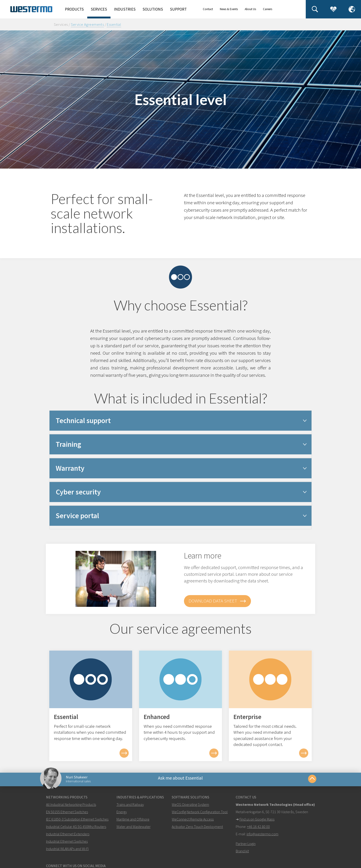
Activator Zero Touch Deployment (197, 829)
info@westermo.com (262, 837)
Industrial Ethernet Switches (67, 844)
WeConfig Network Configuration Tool (200, 815)
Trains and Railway (130, 807)
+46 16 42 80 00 (258, 829)
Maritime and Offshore (133, 822)
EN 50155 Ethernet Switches (67, 815)
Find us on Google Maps (257, 822)
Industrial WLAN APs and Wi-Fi (67, 851)
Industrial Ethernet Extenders (68, 837)
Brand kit (242, 854)
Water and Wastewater (134, 829)
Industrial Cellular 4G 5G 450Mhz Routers (76, 829)
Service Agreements (87, 24)
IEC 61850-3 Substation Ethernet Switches (77, 822)
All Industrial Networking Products (71, 807)
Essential (114, 24)
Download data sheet (217, 601)
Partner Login (246, 846)
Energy (122, 815)
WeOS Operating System (190, 807)
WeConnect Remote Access (193, 822)
